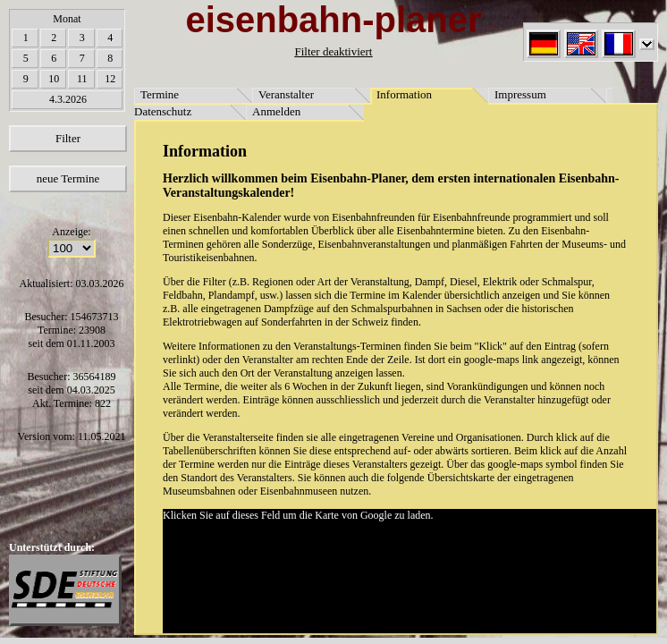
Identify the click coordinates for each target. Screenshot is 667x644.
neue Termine (68, 178)
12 (110, 79)
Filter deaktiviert (333, 51)
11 (82, 79)
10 (54, 79)
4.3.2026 (68, 99)
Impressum (520, 94)
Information (404, 94)
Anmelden (276, 111)
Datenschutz (163, 111)
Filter (68, 138)
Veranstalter (286, 94)
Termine (160, 94)
